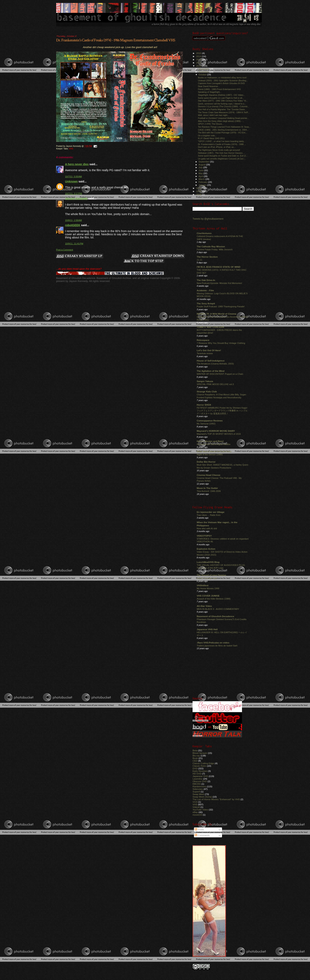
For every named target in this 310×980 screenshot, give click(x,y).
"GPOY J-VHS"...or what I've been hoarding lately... (222, 141)
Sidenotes (198, 789)
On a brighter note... (207, 136)
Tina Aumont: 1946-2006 (209, 491)
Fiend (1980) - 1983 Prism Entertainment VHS (219, 89)
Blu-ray (196, 756)
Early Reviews (200, 771)
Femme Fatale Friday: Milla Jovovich (215, 250)
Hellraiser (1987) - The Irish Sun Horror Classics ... (221, 153)
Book (195, 758)
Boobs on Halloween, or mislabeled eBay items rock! (222, 78)
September (204, 162)
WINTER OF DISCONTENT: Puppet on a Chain (220, 374)
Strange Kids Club (207, 391)
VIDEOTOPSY (204, 536)
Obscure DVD (200, 781)
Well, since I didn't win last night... (214, 115)
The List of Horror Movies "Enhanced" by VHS (216, 799)
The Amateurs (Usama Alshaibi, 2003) (215, 364)
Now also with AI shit (207, 528)
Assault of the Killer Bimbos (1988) (214, 599)
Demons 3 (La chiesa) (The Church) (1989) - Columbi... (224, 106)
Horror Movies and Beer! (210, 441)
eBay (195, 812)
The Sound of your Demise (211, 575)
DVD (195, 768)
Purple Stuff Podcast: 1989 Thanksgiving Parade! (221, 306)
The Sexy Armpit (206, 303)
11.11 (199, 260)
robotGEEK (73, 225)
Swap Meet (198, 794)
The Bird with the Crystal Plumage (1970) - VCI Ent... (222, 133)
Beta (195, 750)
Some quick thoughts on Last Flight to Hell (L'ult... (221, 98)
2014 (199, 56)
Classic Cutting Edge (203, 763)
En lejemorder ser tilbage (211, 512)
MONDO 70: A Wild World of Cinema (216, 314)
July (201, 167)
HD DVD (197, 774)
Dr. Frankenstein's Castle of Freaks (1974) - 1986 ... (222, 144)
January (203, 185)
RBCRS (197, 784)
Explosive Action (206, 549)
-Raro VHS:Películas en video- (213, 643)
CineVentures (204, 233)
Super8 (196, 792)
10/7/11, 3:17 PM (74, 194)
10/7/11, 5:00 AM (73, 176)
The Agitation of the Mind (211, 371)
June (201, 170)
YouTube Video (200, 810)
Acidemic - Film (205, 290)
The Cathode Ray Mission (211, 246)
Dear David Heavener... (209, 86)
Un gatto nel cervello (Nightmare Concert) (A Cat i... (222, 159)
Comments (202, 835)
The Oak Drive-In (206, 280)
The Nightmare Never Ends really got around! (219, 150)
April (201, 176)
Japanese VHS (200, 776)
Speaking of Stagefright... (210, 92)
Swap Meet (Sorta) (202, 797)
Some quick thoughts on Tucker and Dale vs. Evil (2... (223, 156)
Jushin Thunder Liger (207, 578)
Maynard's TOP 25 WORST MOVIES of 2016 (219, 434)
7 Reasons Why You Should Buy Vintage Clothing (221, 343)
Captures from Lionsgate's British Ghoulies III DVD (221, 83)
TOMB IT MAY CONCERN (210, 327)
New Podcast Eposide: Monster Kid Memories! (219, 283)
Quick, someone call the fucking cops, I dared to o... (222, 104)
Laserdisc (198, 779)
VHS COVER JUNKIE (208, 596)
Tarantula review (205, 353)
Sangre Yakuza (205, 381)
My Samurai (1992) (206, 424)
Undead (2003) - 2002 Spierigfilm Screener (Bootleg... (223, 81)
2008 (199, 194)
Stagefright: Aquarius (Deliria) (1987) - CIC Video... (221, 95)
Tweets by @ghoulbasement (208, 219)
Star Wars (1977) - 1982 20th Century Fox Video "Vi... (223, 101)
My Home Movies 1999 (208, 588)
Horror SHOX (204, 405)
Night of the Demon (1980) (210, 454)
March (202, 179)
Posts (199, 830)
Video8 (196, 807)
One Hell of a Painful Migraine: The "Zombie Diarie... (222, 109)
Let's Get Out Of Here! (209, 350)
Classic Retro (199, 766)
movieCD (197, 815)
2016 (199, 53)
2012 (199, 63)
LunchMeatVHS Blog (208, 562)
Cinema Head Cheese (208, 475)
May (201, 173)
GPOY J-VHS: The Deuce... (211, 124)
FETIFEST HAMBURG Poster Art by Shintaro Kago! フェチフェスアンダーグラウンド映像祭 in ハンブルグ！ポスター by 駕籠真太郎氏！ (222, 411)
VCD (195, 802)
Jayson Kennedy (76, 198)
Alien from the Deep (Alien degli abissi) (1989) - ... (221, 121)
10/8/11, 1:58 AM (73, 220)
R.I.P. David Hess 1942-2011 (211, 138)
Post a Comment (65, 250)
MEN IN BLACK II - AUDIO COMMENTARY (218, 609)
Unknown (71, 181)
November (204, 72)
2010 (199, 188)
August (202, 165)
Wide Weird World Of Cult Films (214, 451)
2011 (199, 66)
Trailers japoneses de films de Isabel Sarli (217, 646)
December (204, 69)
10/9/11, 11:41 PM (74, 244)
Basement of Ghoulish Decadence (215, 616)
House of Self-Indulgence (211, 361)
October (203, 75)
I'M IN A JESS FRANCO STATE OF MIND (219, 267)
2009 (199, 191)
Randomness (199, 786)
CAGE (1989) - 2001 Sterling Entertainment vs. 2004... (223, 130)
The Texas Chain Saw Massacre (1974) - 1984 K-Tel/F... (224, 112)
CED (195, 761)
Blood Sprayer (200, 753)
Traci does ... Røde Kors (209, 515)
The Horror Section (207, 257)
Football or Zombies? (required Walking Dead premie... (223, 118)
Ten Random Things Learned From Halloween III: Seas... (224, 127)
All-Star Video (204, 606)
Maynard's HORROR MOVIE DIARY (216, 431)
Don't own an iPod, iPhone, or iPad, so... (217, 147)
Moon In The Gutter (207, 488)
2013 (199, 59)
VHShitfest (203, 585)
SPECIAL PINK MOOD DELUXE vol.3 (215, 384)
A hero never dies (77, 164)
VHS (71, 149)
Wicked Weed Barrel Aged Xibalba (214, 444)
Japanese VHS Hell (207, 629)
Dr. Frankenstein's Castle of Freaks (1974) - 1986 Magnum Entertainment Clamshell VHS (116, 40)
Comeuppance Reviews (210, 421)
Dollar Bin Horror (206, 462)
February (203, 182)
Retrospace (203, 340)
